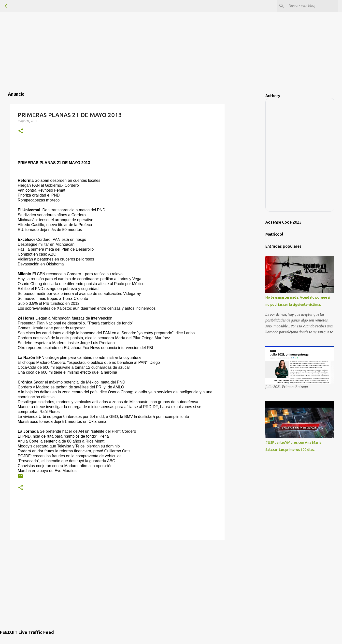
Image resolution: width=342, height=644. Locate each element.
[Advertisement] (171, 34)
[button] (21, 131)
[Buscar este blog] (312, 6)
